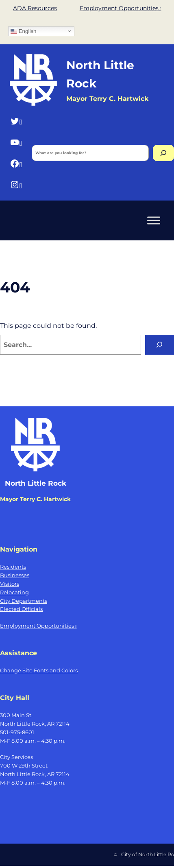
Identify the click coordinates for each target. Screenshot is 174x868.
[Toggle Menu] (154, 220)
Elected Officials (21, 609)
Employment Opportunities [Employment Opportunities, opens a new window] (121, 8)
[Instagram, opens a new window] (16, 185)
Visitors (10, 584)
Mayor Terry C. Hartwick (35, 499)
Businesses (15, 575)
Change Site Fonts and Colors (39, 670)
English (23, 31)
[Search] (163, 153)
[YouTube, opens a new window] (16, 142)
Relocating (14, 592)
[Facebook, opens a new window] (16, 164)
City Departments (24, 601)
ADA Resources (35, 8)
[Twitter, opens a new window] (16, 121)
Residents (13, 567)
